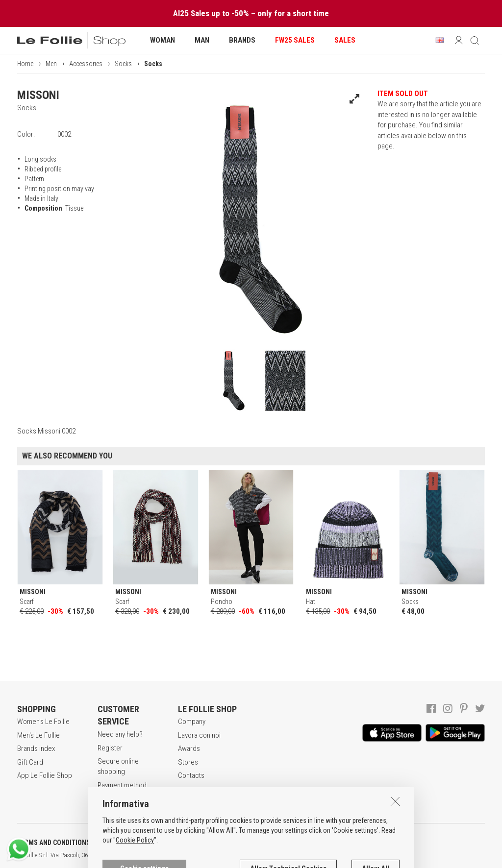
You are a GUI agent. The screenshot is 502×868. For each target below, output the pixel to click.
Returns (109, 798)
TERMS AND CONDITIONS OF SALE (66, 843)
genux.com (314, 855)
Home (25, 64)
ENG (348, 855)
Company (192, 722)
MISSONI (38, 95)
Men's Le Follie (38, 735)
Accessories (86, 64)
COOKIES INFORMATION (265, 843)
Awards (189, 748)
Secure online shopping (118, 766)
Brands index (36, 748)
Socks (123, 64)
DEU (360, 855)
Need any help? (120, 734)
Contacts (191, 775)
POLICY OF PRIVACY (173, 843)
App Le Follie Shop (45, 775)
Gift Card (30, 762)
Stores (188, 762)
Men (51, 64)
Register (110, 748)
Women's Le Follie (43, 722)
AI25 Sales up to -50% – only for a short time (251, 13)
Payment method (122, 785)
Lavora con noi (199, 735)
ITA (337, 855)
